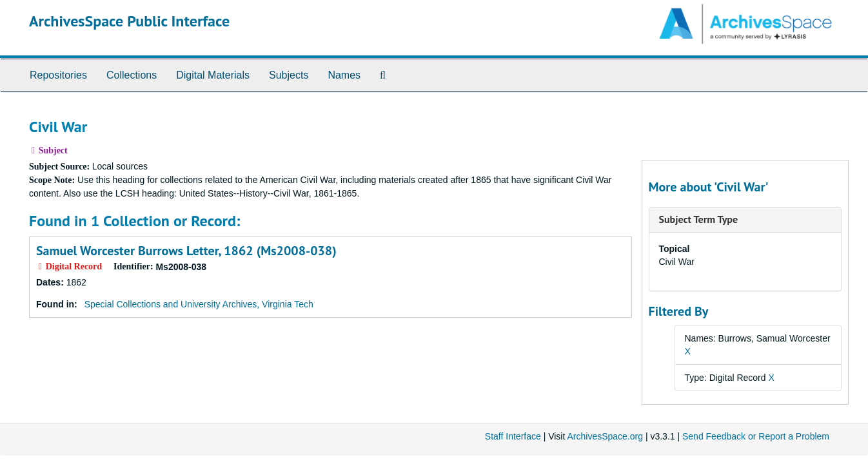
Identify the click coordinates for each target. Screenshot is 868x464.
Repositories (58, 75)
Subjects (289, 75)
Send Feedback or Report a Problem (756, 436)
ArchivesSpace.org (605, 436)
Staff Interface (513, 436)
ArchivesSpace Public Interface (129, 21)
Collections (132, 75)
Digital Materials (213, 75)
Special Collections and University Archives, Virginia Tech (199, 304)
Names (344, 75)
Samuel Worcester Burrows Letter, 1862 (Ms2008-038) (186, 251)
